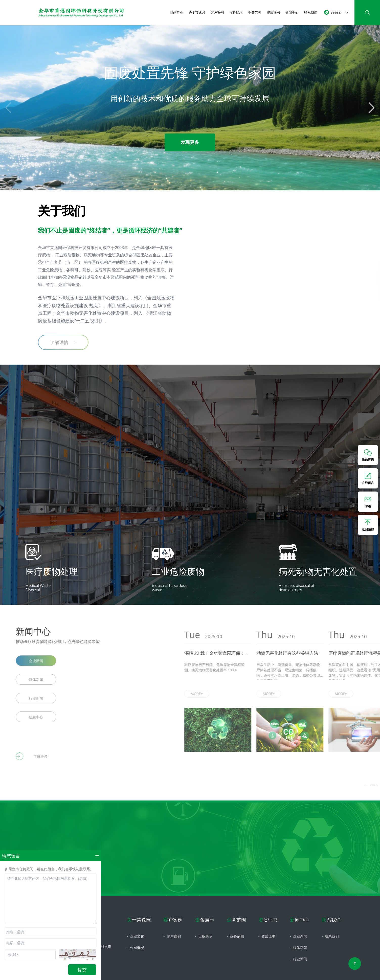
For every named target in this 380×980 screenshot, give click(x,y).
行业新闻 (299, 959)
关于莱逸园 (197, 13)
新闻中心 (292, 13)
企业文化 (136, 936)
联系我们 (311, 13)
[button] (372, 108)
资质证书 (273, 13)
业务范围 (255, 13)
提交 (82, 970)
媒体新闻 (299, 948)
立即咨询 (190, 886)
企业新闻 (299, 936)
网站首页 (176, 13)
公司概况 (136, 948)
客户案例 (217, 13)
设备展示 (236, 13)
